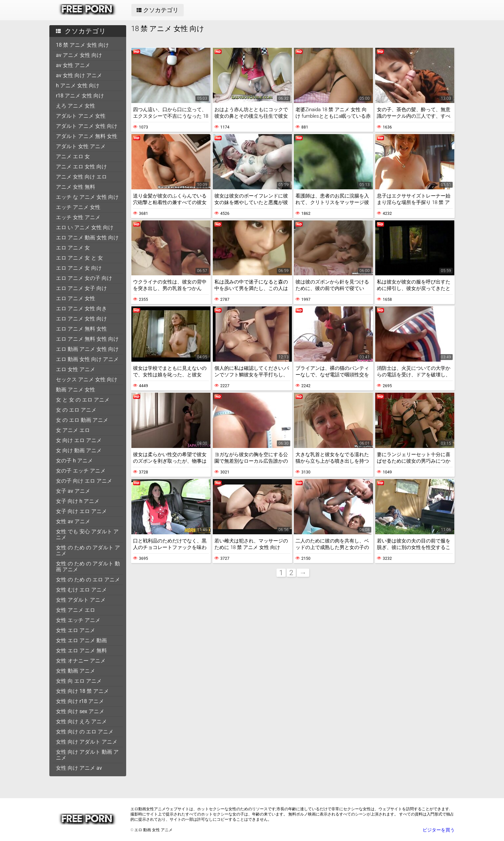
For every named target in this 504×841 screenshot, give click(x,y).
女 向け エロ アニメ (79, 440)
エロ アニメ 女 (73, 248)
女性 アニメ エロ (76, 610)
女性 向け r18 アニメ (80, 701)
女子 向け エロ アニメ (81, 511)
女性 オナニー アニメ (81, 661)
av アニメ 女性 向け (79, 55)
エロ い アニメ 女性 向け (85, 227)
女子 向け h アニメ (78, 501)
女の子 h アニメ (74, 461)
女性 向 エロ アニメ (79, 681)
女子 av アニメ (73, 491)
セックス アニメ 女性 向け (87, 379)
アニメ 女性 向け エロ (81, 177)
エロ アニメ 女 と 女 (79, 258)
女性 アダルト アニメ (81, 600)
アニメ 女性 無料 (76, 187)
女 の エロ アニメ (76, 410)
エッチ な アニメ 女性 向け (87, 197)
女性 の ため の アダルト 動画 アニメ (88, 566)
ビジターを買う (439, 830)
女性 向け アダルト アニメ (87, 742)
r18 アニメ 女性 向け (80, 96)
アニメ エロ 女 (73, 156)
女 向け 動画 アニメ (79, 450)
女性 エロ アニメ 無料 (81, 651)
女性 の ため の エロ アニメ (88, 580)
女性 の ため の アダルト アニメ (88, 550)
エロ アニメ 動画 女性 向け (87, 238)
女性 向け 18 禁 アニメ (82, 691)
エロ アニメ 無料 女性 (81, 329)
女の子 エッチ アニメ (81, 471)
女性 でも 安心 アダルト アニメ (87, 534)
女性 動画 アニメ (76, 671)
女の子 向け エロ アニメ (84, 481)
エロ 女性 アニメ (76, 369)
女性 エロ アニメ (76, 630)
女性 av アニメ (73, 521)
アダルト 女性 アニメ (81, 146)
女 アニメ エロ (73, 430)
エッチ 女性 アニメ (78, 217)
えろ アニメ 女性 (76, 106)
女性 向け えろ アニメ (81, 721)
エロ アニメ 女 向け (79, 268)
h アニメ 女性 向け (78, 86)
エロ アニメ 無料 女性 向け (87, 339)
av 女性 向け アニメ (79, 75)
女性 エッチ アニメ (78, 620)
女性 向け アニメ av (79, 768)
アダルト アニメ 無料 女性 (87, 136)
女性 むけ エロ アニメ (81, 590)
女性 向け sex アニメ (80, 711)
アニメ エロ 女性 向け (81, 167)
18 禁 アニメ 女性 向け (82, 45)
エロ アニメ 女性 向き (81, 309)
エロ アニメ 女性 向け (81, 319)
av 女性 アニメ (73, 65)
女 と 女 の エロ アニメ (83, 400)
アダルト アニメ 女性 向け (87, 126)
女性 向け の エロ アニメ (85, 732)
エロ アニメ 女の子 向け (84, 278)
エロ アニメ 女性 (76, 298)
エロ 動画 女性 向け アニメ (87, 359)
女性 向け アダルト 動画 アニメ (87, 755)
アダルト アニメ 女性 (81, 116)
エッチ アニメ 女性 (78, 207)
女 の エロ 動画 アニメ (82, 420)
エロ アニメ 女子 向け (81, 288)
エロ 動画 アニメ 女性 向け (87, 349)
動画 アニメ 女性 (76, 390)
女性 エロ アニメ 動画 (81, 640)
